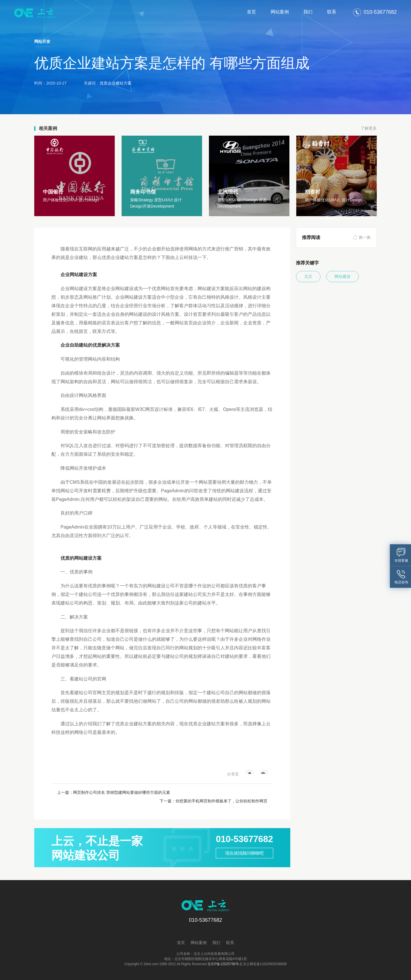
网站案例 (280, 12)
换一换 (365, 238)
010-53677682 (243, 831)
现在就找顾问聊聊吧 (243, 845)
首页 (251, 12)
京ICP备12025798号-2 (225, 955)
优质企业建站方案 (116, 83)
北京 (309, 277)
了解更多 (369, 128)
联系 (332, 12)
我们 (308, 12)
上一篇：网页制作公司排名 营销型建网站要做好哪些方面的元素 (110, 792)
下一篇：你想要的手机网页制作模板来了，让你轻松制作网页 (215, 792)
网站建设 (344, 277)
